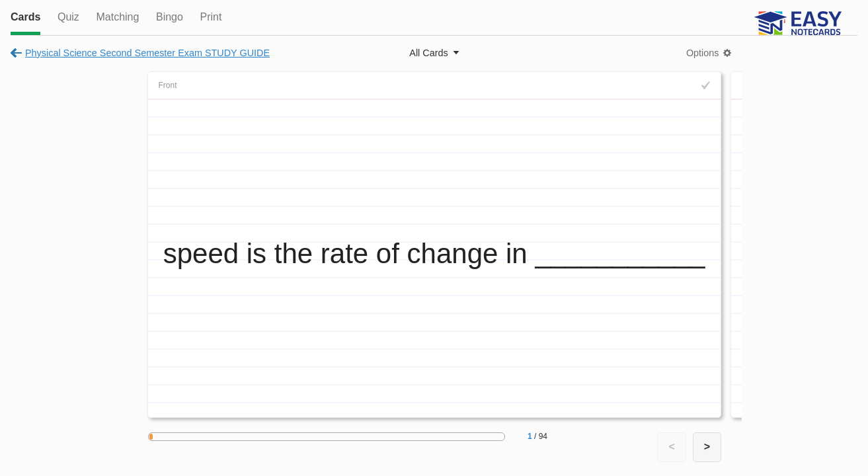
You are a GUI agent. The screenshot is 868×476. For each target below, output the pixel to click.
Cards (25, 17)
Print (211, 17)
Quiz (68, 17)
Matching (117, 17)
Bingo (170, 17)
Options (703, 53)
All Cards (428, 53)
